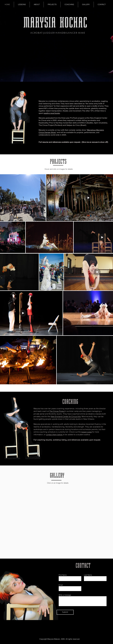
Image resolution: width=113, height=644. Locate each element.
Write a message (65, 595)
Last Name (88, 575)
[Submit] (65, 612)
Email (61, 585)
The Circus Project (57, 411)
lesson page (87, 432)
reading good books (52, 113)
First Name (63, 575)
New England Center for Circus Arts (66, 416)
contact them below (54, 435)
